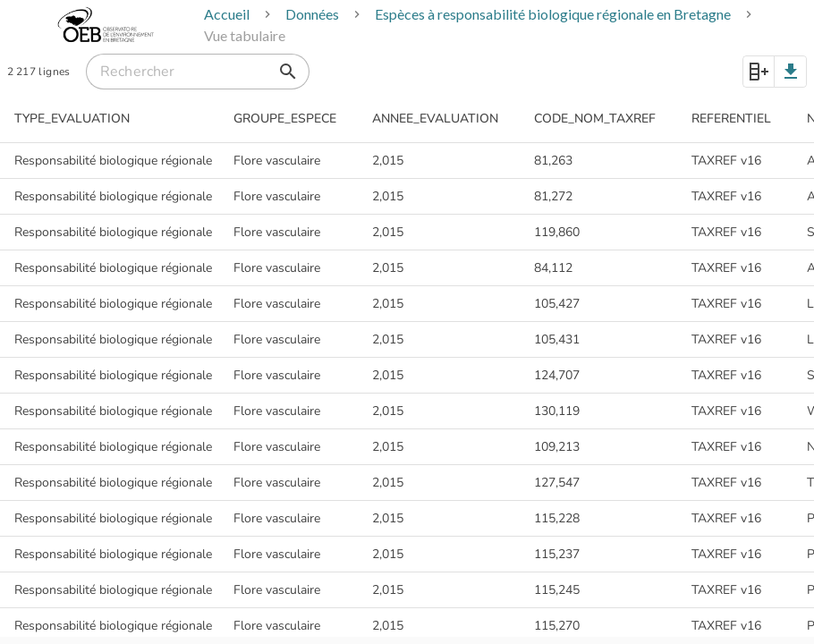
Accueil (227, 14)
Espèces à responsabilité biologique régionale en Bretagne (553, 14)
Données (312, 14)
